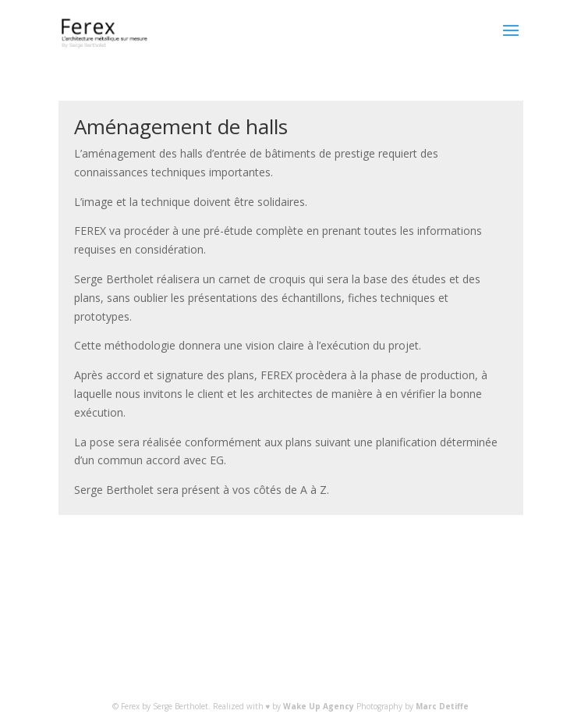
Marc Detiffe (442, 706)
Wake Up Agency (319, 706)
